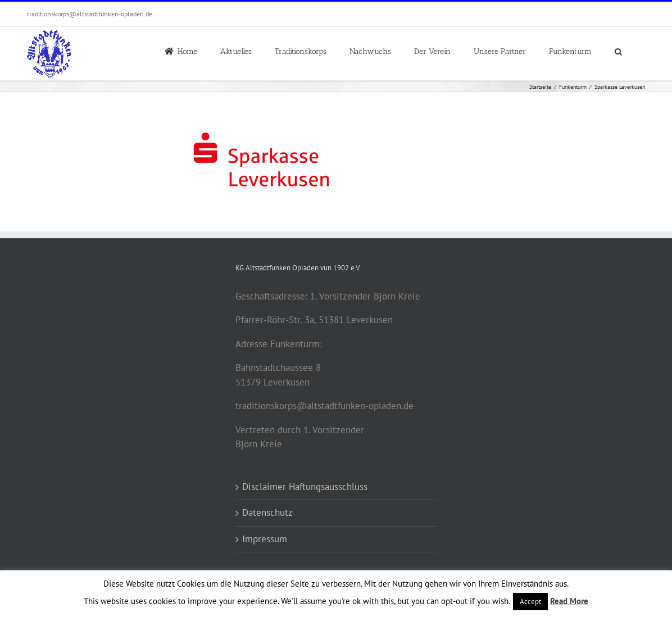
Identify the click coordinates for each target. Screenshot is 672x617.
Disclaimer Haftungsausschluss (305, 487)
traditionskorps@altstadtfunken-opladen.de (90, 14)
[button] (618, 51)
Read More (569, 601)
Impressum (265, 539)
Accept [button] (530, 602)
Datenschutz (267, 512)
